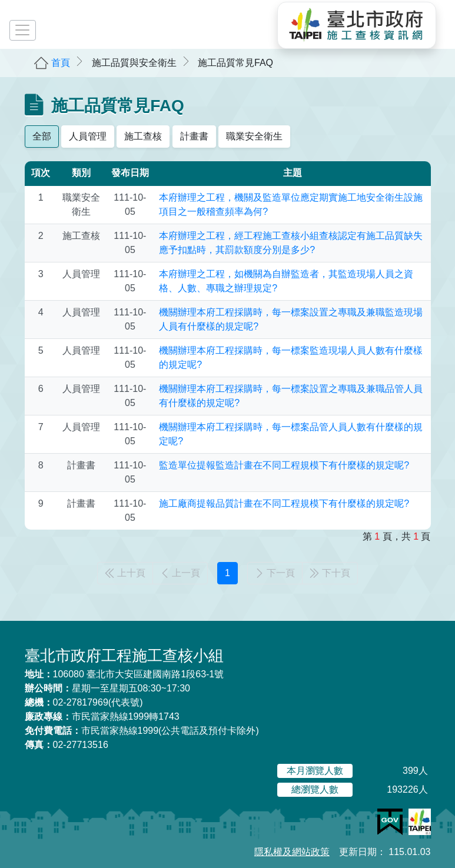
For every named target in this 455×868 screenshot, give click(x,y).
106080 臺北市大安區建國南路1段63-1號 (124, 674)
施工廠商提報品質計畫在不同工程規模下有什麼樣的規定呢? (284, 503)
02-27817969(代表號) (84, 702)
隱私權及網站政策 (292, 852)
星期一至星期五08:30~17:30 (107, 688)
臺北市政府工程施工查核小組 (124, 656)
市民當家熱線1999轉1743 (102, 716)
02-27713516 (67, 745)
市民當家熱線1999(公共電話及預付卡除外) (142, 731)
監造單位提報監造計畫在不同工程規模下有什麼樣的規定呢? (284, 465)
